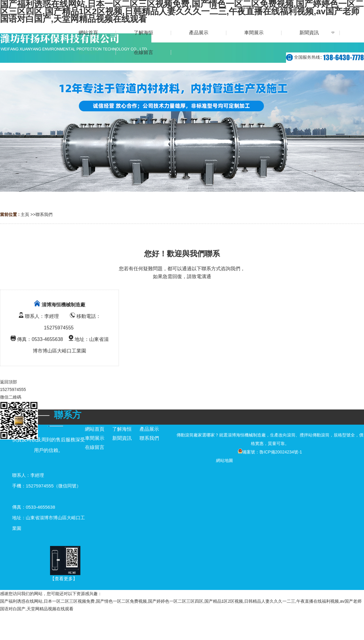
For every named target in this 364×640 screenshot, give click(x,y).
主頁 (25, 214)
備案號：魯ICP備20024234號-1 (270, 452)
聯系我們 (44, 214)
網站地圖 (224, 460)
